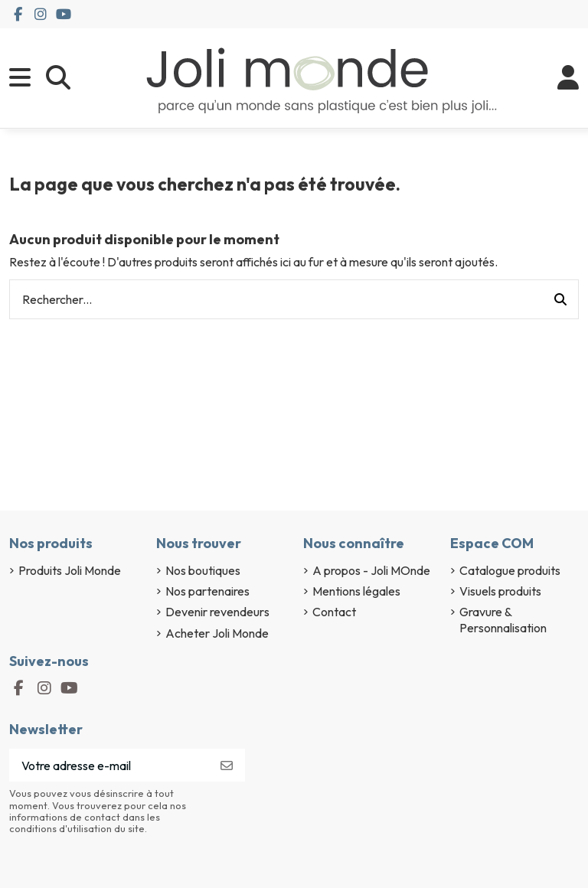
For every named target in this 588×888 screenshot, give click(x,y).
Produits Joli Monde (70, 570)
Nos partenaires (207, 591)
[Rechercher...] (560, 299)
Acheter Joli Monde (217, 633)
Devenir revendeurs (217, 612)
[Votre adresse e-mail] (109, 765)
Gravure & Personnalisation (503, 620)
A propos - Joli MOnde (371, 570)
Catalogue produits (510, 570)
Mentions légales (356, 591)
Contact (334, 612)
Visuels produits (500, 591)
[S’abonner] (227, 765)
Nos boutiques (203, 570)
